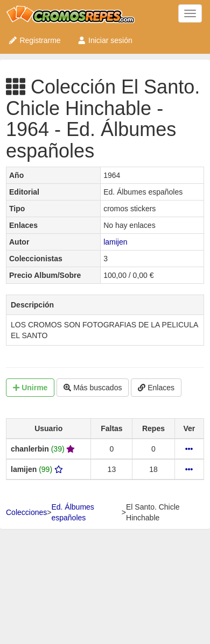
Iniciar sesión (105, 40)
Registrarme (34, 40)
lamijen (115, 242)
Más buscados (93, 388)
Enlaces (156, 388)
